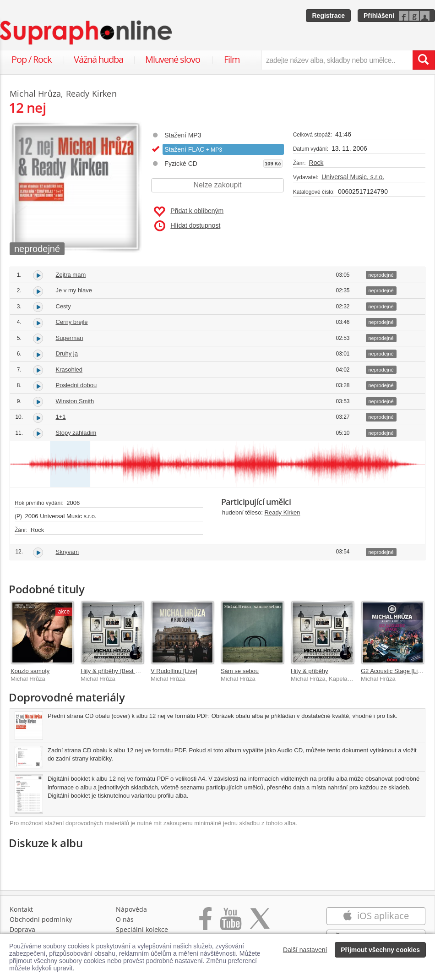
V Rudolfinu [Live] (174, 671)
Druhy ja (67, 353)
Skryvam (68, 552)
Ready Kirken (283, 512)
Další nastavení (305, 950)
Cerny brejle (72, 322)
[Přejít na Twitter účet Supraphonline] (260, 923)
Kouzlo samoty (30, 671)
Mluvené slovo (173, 59)
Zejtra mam (71, 275)
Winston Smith (75, 401)
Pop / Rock (32, 59)
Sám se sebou (240, 671)
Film (232, 59)
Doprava (22, 929)
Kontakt (21, 909)
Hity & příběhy (310, 671)
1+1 (61, 417)
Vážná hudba (98, 59)
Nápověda (131, 909)
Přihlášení (379, 16)
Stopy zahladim (76, 433)
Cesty (63, 306)
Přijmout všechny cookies (380, 950)
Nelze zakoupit (218, 185)
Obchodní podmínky (41, 919)
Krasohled (69, 370)
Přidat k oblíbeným (188, 212)
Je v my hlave (74, 290)
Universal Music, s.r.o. (353, 177)
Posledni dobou (76, 385)
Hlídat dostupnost (187, 226)
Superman (70, 338)
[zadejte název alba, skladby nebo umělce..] (337, 60)
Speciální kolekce (142, 929)
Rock (316, 163)
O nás (125, 919)
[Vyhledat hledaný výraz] (424, 60)
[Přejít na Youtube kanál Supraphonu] (230, 923)
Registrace (328, 16)
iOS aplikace (376, 916)
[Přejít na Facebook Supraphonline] (205, 923)
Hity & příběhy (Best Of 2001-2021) (127, 671)
